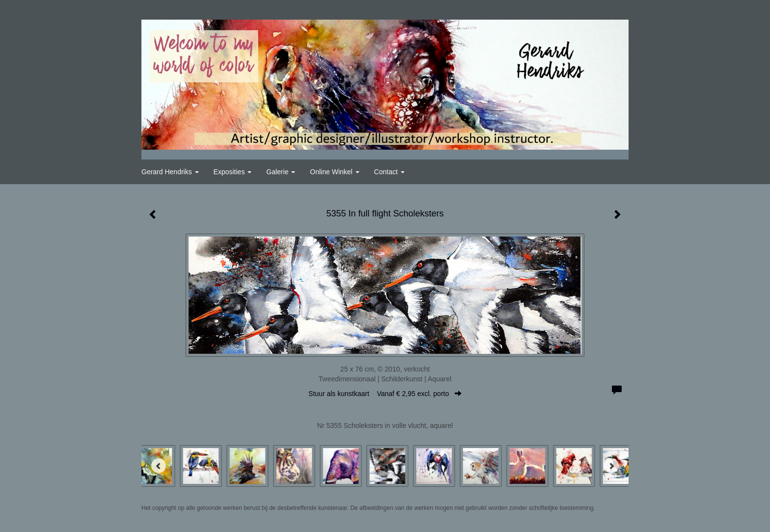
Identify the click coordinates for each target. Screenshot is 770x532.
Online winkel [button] (334, 172)
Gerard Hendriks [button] (170, 172)
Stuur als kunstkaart (385, 394)
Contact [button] (389, 172)
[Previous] (159, 466)
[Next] (611, 466)
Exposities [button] (233, 172)
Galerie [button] (281, 172)
